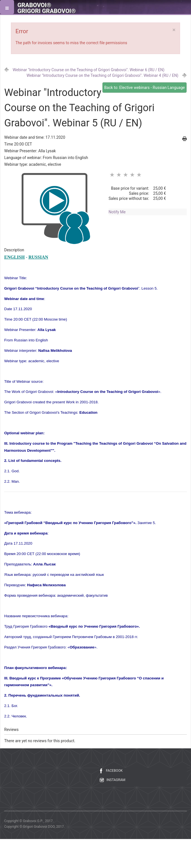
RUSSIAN (38, 257)
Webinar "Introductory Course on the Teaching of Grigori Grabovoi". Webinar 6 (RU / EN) (88, 70)
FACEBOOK (114, 771)
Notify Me (117, 212)
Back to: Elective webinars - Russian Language (145, 88)
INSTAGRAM (116, 780)
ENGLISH (14, 257)
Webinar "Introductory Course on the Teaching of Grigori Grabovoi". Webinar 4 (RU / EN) (103, 75)
